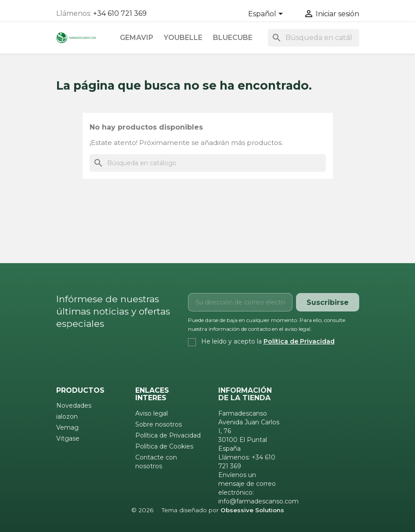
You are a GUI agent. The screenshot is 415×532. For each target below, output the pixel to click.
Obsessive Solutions (252, 510)
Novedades (74, 405)
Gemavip (137, 38)
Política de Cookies (164, 446)
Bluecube (233, 38)
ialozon (67, 416)
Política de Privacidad (299, 341)
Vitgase (68, 438)
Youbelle (183, 38)
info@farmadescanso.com (258, 501)
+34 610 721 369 (120, 13)
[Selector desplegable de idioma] (267, 14)
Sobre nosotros (159, 424)
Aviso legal (152, 413)
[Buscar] (314, 38)
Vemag (67, 427)
